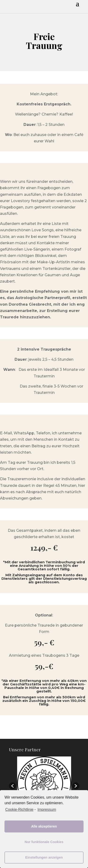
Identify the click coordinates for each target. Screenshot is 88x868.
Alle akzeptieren (44, 826)
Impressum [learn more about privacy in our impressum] (47, 810)
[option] (44, 784)
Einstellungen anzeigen (44, 857)
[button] (12, 786)
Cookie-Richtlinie (19, 810)
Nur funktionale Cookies (44, 842)
